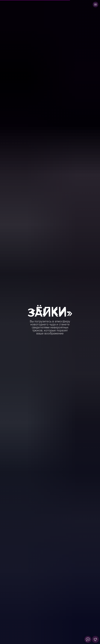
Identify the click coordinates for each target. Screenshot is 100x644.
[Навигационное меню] (95, 5)
